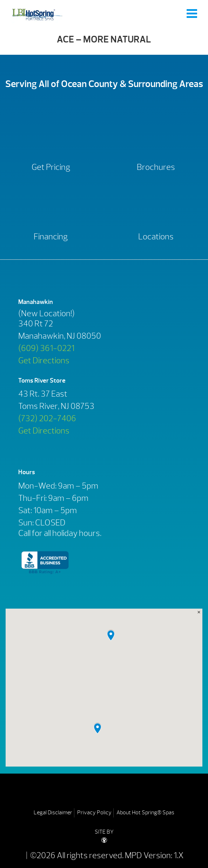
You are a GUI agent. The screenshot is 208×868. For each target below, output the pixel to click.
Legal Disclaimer (53, 813)
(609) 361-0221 (46, 348)
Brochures (156, 167)
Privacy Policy (94, 813)
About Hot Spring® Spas (145, 813)
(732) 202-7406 (47, 418)
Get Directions (44, 360)
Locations (156, 237)
